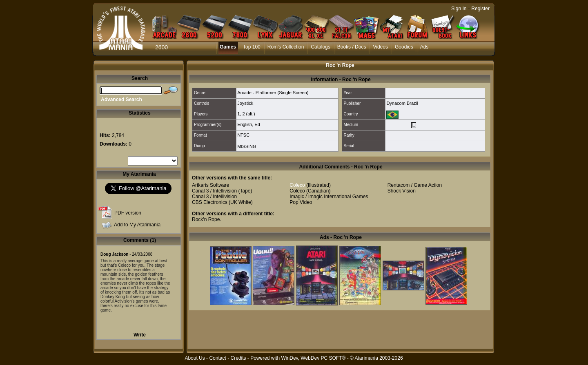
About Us (195, 358)
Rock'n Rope (206, 219)
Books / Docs (352, 47)
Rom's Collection (286, 47)
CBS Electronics (210, 202)
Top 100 (252, 47)
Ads (424, 47)
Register (480, 9)
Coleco (297, 185)
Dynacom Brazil (402, 103)
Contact (217, 358)
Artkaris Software (210, 185)
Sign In (459, 9)
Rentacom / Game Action (415, 185)
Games (228, 47)
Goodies (404, 47)
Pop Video (301, 202)
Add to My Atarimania (137, 225)
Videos (380, 47)
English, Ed (249, 124)
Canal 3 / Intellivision (214, 191)
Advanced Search (121, 100)
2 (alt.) (248, 114)
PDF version (128, 213)
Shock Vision (402, 191)
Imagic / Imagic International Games (329, 197)
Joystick (245, 103)
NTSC (243, 135)
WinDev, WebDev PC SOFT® (314, 358)
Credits (238, 358)
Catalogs (320, 47)
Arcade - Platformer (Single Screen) (273, 93)
